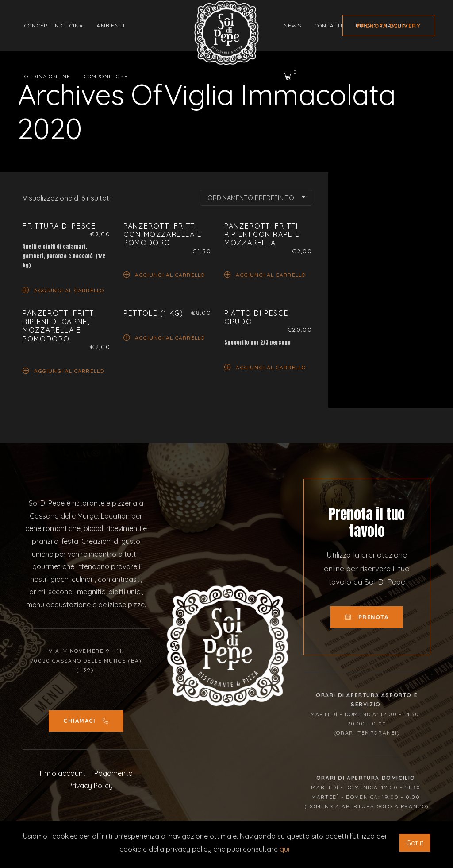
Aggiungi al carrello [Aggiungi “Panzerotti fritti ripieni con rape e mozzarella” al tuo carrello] (265, 274)
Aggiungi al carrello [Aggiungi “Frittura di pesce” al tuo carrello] (63, 290)
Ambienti (111, 25)
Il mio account (63, 773)
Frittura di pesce (59, 226)
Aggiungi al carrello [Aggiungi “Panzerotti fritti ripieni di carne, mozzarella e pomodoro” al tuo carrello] (63, 370)
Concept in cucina (54, 25)
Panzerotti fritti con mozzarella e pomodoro (163, 234)
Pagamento (113, 773)
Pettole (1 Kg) (153, 313)
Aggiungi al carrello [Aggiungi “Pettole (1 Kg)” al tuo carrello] (164, 337)
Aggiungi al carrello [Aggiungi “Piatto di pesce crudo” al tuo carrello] (265, 367)
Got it (415, 843)
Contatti (329, 25)
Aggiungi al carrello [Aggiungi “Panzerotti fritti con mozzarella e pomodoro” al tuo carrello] (164, 274)
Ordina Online (48, 76)
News (292, 25)
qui (284, 849)
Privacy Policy (90, 786)
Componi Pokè (106, 76)
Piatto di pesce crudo (256, 317)
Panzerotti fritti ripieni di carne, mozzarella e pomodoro (59, 326)
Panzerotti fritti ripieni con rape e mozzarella (262, 234)
